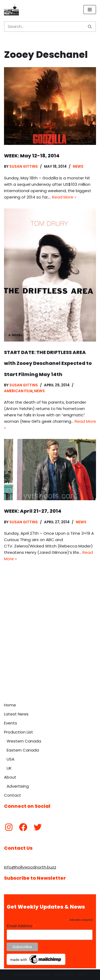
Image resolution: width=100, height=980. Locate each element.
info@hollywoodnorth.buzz (30, 867)
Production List (19, 732)
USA (11, 759)
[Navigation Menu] (90, 10)
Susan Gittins (24, 167)
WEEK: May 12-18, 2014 (32, 156)
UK (9, 768)
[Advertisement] (50, 647)
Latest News (16, 714)
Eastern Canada (23, 750)
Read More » (64, 197)
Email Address (21, 926)
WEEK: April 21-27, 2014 (33, 511)
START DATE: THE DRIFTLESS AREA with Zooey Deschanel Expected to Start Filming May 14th (48, 363)
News (78, 167)
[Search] (44, 27)
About (10, 777)
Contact (13, 795)
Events (11, 723)
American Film (18, 391)
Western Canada (24, 741)
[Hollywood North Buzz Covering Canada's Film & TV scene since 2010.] (11, 10)
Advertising (18, 786)
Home (10, 705)
